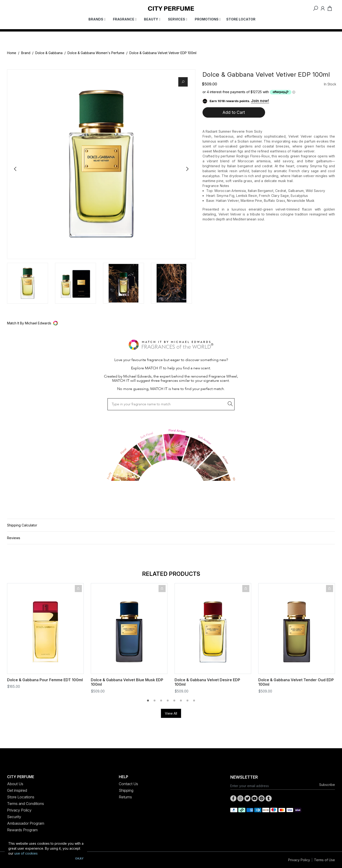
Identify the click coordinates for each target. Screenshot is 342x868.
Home (12, 53)
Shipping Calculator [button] (22, 525)
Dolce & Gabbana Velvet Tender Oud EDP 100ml (296, 682)
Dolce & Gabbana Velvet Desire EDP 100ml (207, 682)
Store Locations (21, 797)
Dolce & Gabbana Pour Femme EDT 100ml (45, 680)
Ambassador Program (26, 823)
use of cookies (26, 853)
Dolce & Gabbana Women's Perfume (96, 53)
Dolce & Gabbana (49, 53)
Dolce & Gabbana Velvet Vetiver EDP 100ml (163, 53)
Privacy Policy (19, 810)
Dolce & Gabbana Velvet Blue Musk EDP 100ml (127, 682)
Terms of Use (324, 860)
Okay (79, 858)
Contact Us (128, 784)
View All (171, 713)
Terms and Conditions (26, 804)
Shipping (126, 790)
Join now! (260, 101)
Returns (125, 797)
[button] (171, 323)
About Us (15, 784)
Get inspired (17, 790)
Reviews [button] (14, 538)
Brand (26, 53)
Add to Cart (234, 112)
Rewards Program (22, 830)
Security (14, 817)
